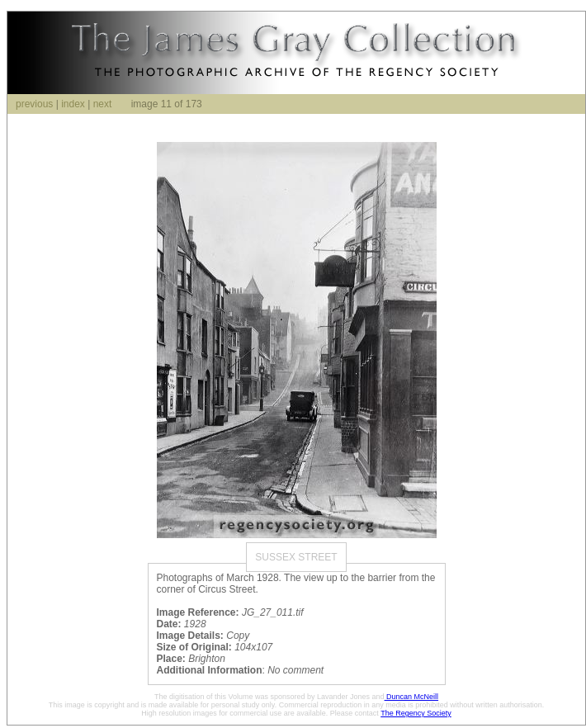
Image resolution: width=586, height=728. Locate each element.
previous (34, 104)
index (73, 104)
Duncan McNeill (412, 697)
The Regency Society (416, 713)
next (103, 104)
